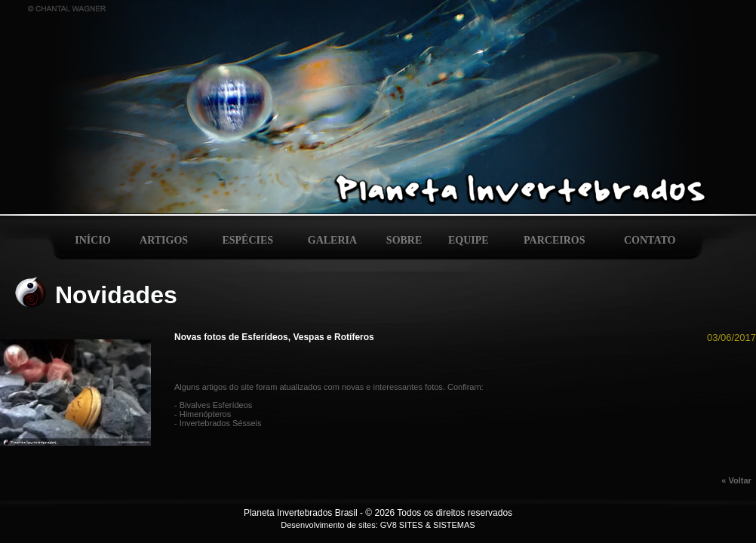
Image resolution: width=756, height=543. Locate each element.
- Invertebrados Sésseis (218, 423)
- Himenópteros (203, 414)
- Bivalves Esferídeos (213, 405)
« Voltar (739, 480)
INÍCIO (92, 240)
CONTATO (650, 240)
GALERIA (332, 240)
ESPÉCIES (247, 240)
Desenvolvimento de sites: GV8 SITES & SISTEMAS (378, 525)
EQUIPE (469, 240)
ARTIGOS (164, 240)
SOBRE (404, 240)
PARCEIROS (554, 240)
